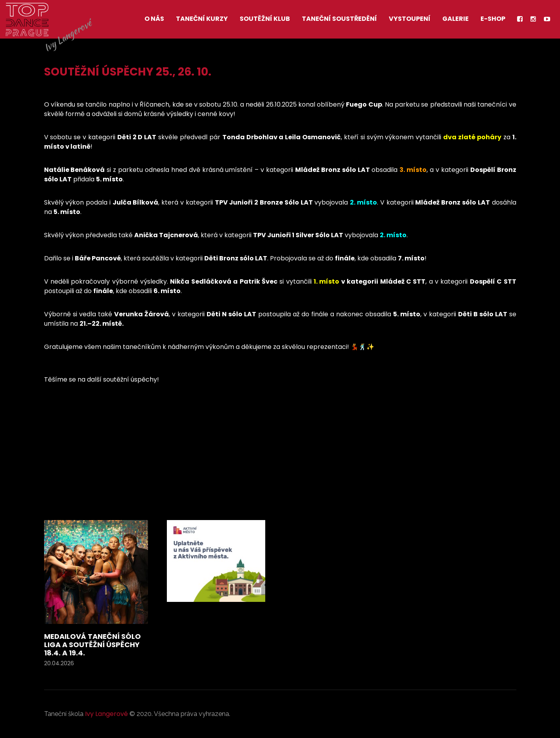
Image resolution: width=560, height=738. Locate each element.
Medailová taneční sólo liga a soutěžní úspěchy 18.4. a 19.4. (92, 645)
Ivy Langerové (106, 714)
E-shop (493, 19)
